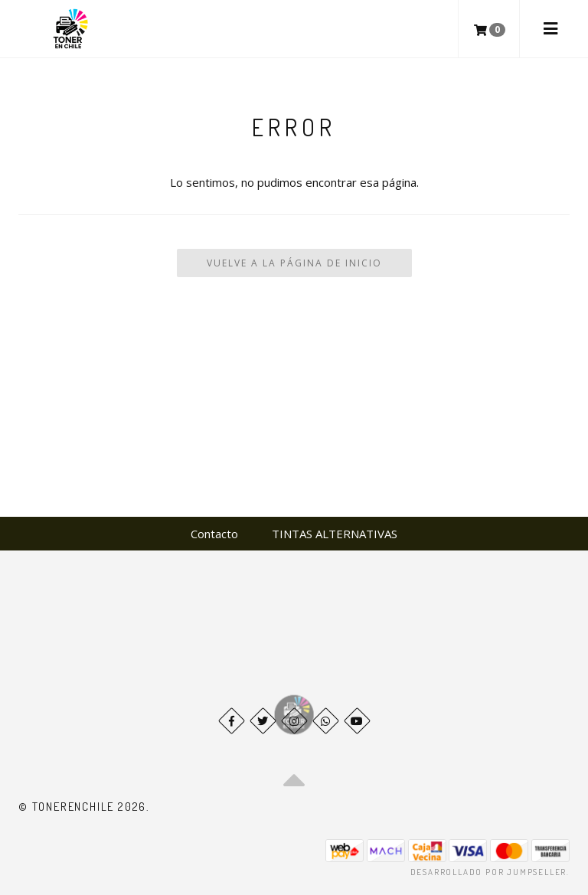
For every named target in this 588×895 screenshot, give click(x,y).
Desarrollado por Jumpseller (489, 872)
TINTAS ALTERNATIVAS (335, 534)
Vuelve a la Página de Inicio (294, 263)
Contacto (214, 534)
